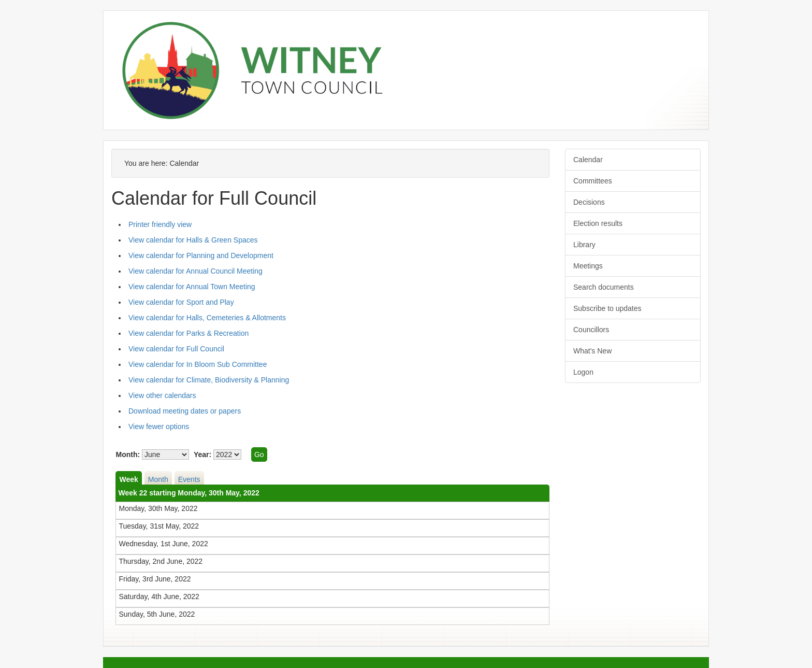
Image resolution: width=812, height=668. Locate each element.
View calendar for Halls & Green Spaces (193, 240)
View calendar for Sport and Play (181, 302)
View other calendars (162, 395)
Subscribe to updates (607, 308)
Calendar (588, 160)
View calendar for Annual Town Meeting (192, 287)
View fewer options (159, 427)
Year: (202, 454)
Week (128, 479)
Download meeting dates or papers (185, 411)
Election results (598, 223)
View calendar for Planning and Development (201, 255)
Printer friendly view (160, 224)
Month (158, 479)
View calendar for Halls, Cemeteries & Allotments (207, 318)
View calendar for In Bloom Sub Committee (198, 364)
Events (189, 479)
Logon (583, 372)
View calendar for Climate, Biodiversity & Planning (209, 380)
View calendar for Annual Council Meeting (195, 271)
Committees (593, 181)
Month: (128, 454)
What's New (592, 351)
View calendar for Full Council (176, 349)
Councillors (591, 330)
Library (584, 245)
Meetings (588, 266)
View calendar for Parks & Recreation (189, 333)
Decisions (589, 202)
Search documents (604, 287)
